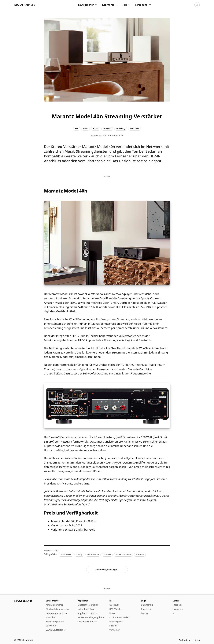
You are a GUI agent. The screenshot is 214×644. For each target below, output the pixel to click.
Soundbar (51, 617)
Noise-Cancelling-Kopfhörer (91, 617)
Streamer (114, 626)
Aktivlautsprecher (54, 605)
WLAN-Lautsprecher (56, 630)
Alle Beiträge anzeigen (107, 569)
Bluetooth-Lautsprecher (58, 609)
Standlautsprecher (55, 621)
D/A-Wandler (116, 609)
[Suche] (197, 5)
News (112, 613)
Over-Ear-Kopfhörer (87, 621)
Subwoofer (51, 626)
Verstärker (114, 630)
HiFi (127, 5)
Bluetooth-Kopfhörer (88, 605)
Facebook (178, 605)
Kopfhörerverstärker (88, 613)
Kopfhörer (110, 5)
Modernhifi (25, 5)
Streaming (143, 5)
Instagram (178, 609)
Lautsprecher (88, 5)
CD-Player (114, 605)
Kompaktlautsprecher (56, 613)
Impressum (147, 609)
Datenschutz (147, 605)
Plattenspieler (116, 621)
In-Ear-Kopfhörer (86, 609)
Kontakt (145, 613)
